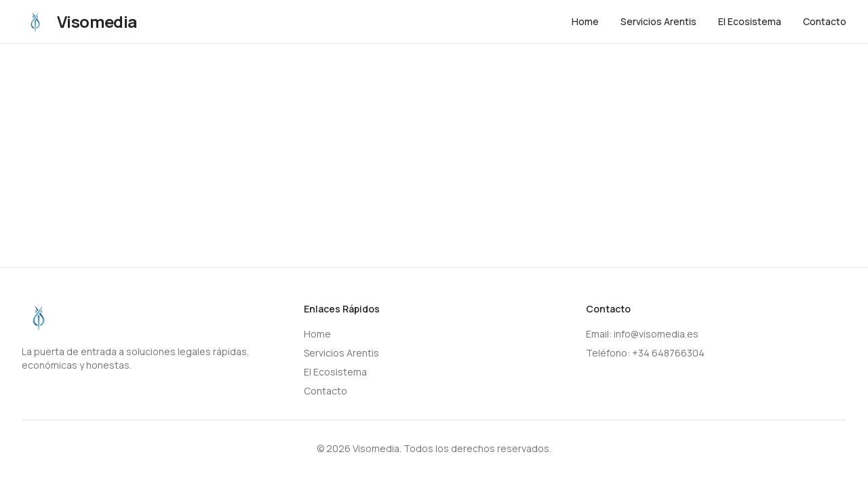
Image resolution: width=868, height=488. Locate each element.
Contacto (825, 21)
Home (585, 21)
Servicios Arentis (658, 21)
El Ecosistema (750, 21)
